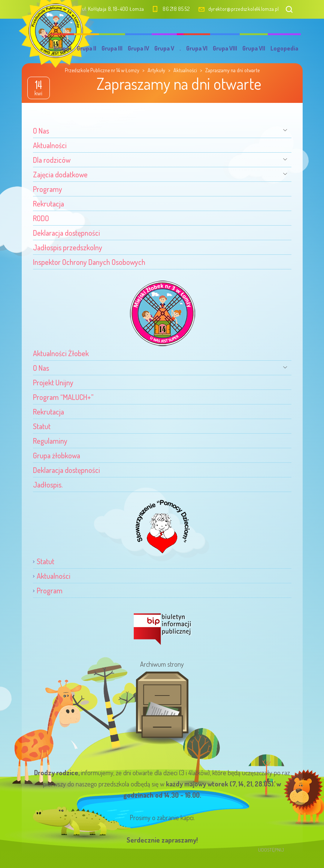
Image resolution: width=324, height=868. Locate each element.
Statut (42, 426)
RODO (41, 218)
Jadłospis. (48, 485)
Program (50, 590)
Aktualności (50, 145)
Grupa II (87, 48)
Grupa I (63, 48)
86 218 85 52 (176, 9)
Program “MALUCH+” (63, 397)
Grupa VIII (225, 48)
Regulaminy (50, 441)
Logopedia (284, 48)
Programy (48, 189)
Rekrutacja (49, 204)
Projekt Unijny (53, 382)
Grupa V (164, 48)
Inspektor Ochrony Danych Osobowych (89, 262)
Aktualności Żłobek (61, 353)
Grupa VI (197, 48)
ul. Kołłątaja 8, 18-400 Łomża (113, 9)
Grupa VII (254, 48)
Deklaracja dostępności (66, 233)
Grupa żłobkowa (57, 455)
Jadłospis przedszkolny (68, 247)
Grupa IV (138, 48)
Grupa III (112, 48)
